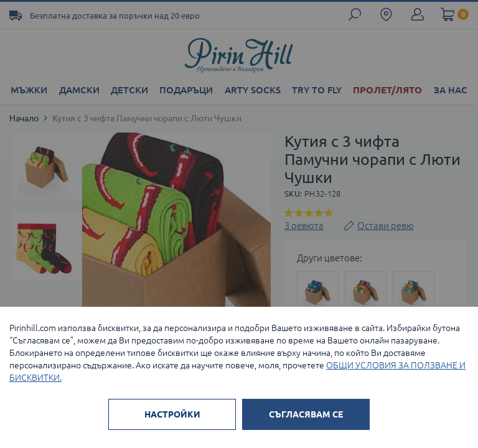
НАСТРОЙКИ (172, 414)
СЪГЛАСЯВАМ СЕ (306, 414)
